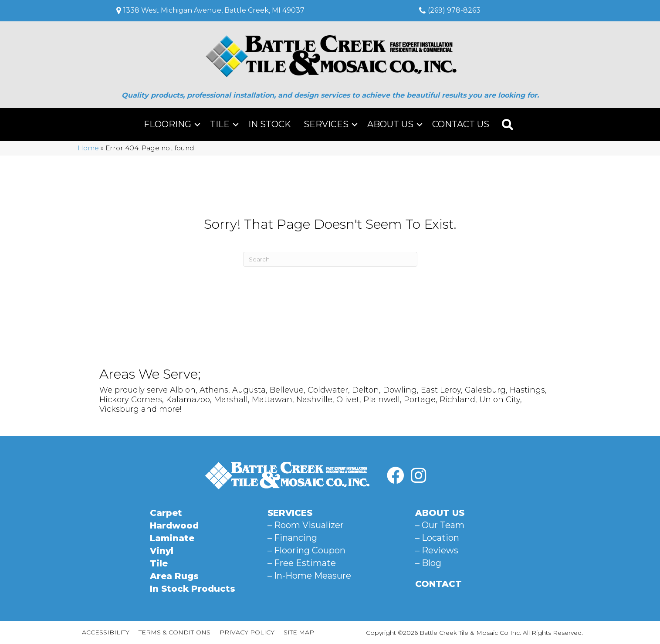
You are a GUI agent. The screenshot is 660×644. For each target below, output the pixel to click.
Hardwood (174, 525)
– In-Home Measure (309, 576)
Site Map (299, 632)
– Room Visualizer (306, 525)
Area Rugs (174, 576)
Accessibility (106, 632)
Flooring (168, 124)
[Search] (330, 259)
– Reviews (437, 550)
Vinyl (162, 551)
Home (88, 148)
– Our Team (440, 525)
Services (326, 124)
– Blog (428, 563)
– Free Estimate (302, 563)
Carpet (166, 513)
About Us (390, 124)
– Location (437, 538)
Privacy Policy (247, 632)
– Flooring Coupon (306, 550)
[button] (197, 124)
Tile (220, 124)
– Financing (292, 538)
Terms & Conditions (174, 632)
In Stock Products (193, 589)
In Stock (270, 124)
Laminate (172, 538)
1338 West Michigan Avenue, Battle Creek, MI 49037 (214, 10)
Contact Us (461, 124)
